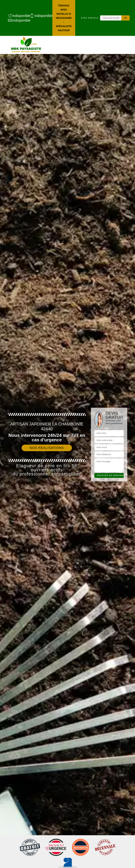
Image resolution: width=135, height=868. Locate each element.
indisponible (17, 16)
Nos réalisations (47, 448)
